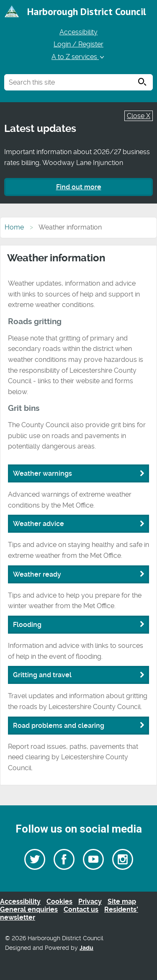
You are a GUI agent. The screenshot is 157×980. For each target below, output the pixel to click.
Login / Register (78, 44)
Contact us (81, 909)
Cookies (59, 901)
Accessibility (78, 32)
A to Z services (78, 57)
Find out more (79, 187)
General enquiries (29, 909)
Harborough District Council (87, 12)
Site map (122, 901)
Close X (139, 116)
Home (14, 227)
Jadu (86, 948)
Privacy (90, 901)
